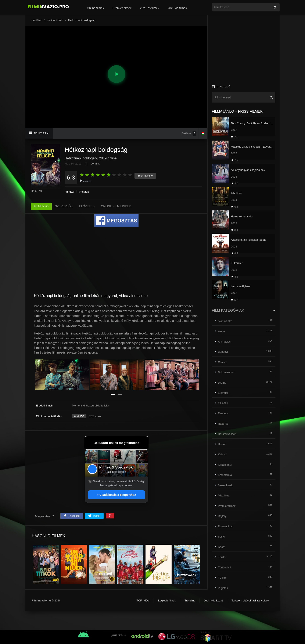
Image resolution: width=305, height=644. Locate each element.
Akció (221, 331)
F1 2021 (223, 403)
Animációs (224, 342)
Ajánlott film (225, 321)
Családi (223, 362)
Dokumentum (226, 372)
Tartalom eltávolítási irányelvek (250, 600)
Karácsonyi (225, 465)
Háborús (223, 424)
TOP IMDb (143, 600)
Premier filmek (122, 8)
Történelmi (224, 567)
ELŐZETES (87, 206)
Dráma (222, 383)
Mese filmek (225, 485)
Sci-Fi (221, 537)
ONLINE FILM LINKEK (116, 206)
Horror (222, 444)
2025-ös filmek (150, 8)
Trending (190, 600)
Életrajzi (223, 393)
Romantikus (225, 526)
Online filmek (95, 8)
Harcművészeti (227, 434)
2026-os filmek (177, 8)
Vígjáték (84, 192)
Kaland (222, 454)
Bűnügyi (223, 352)
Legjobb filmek (167, 600)
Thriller (222, 557)
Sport (221, 547)
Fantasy (69, 192)
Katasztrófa (225, 475)
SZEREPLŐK (64, 206)
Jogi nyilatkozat (213, 600)
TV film (222, 578)
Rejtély (222, 516)
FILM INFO (41, 206)
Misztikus (224, 495)
